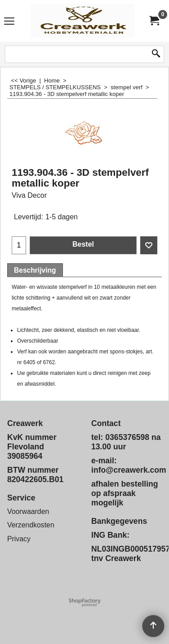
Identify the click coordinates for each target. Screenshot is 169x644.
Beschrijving (35, 270)
